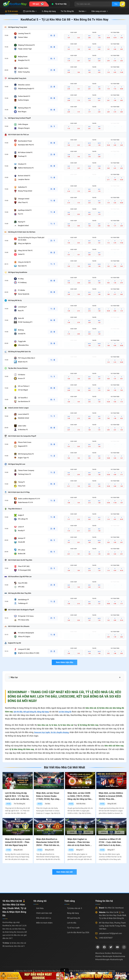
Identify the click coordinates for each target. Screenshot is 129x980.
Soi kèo (83, 11)
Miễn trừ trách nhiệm (44, 923)
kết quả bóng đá (32, 712)
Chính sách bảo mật (44, 913)
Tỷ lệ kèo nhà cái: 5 (75, 908)
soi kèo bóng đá (71, 712)
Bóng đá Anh (112, 804)
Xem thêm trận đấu (64, 662)
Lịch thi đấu (30, 11)
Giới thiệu (40, 908)
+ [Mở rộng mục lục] (120, 677)
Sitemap (112, 971)
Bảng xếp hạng (49, 11)
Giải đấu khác (81, 804)
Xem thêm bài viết (64, 872)
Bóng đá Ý (80, 850)
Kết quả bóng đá (74, 918)
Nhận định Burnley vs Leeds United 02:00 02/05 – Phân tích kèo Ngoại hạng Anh (18, 842)
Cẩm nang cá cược (100, 11)
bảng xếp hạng (47, 712)
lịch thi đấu (19, 712)
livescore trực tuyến (43, 732)
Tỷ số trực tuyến (73, 928)
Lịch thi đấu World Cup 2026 (78, 932)
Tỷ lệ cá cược (12, 11)
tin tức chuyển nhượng (63, 732)
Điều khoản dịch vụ (44, 918)
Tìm (113, 4)
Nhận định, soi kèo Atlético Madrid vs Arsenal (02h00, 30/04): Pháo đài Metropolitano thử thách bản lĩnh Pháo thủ (111, 799)
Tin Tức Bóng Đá (67, 11)
